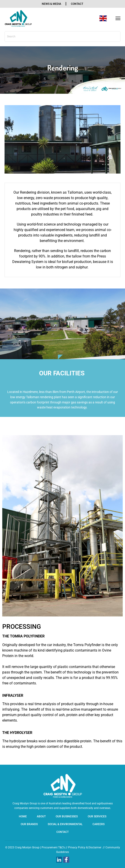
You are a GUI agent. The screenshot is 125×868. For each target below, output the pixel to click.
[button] (118, 18)
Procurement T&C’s (53, 847)
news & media (51, 4)
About (41, 816)
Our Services (97, 816)
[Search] (115, 36)
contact (77, 4)
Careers (99, 824)
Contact (62, 832)
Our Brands (29, 824)
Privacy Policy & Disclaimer (85, 847)
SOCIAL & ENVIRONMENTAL (65, 824)
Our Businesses (67, 816)
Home (23, 816)
